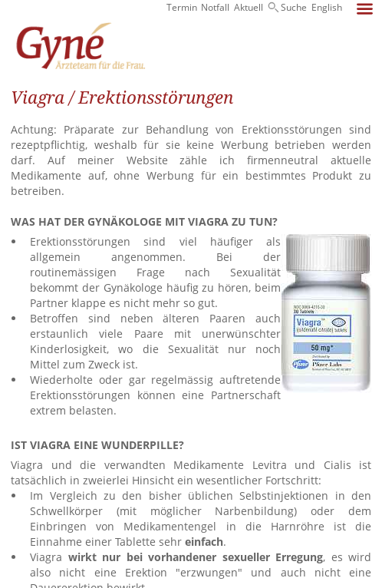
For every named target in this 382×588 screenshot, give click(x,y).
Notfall (215, 7)
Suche (294, 7)
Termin (182, 7)
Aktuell (249, 7)
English (327, 7)
